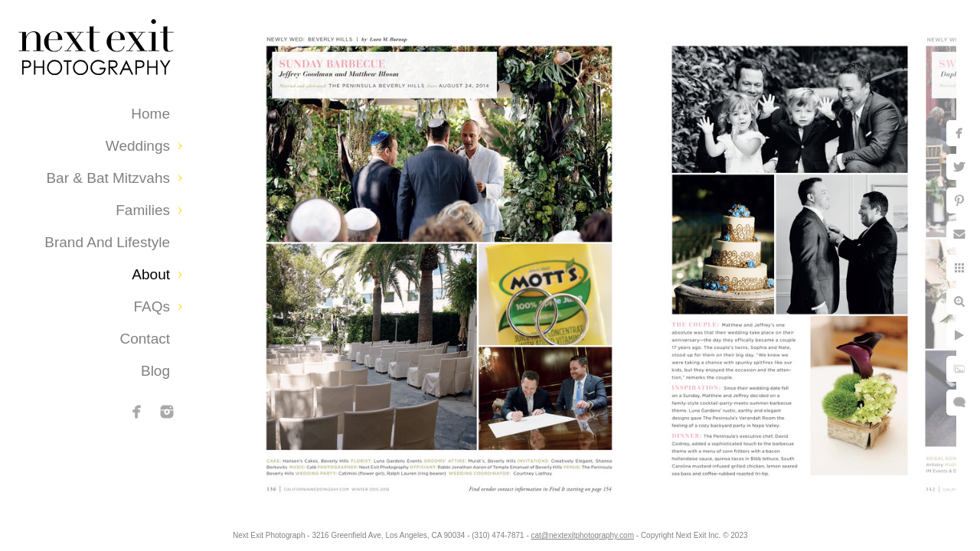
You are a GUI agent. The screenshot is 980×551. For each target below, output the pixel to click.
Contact (145, 339)
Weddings (138, 146)
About (151, 274)
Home (150, 114)
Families (143, 210)
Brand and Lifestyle (107, 242)
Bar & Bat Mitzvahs (108, 178)
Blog (155, 371)
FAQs (152, 306)
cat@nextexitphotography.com (595, 531)
